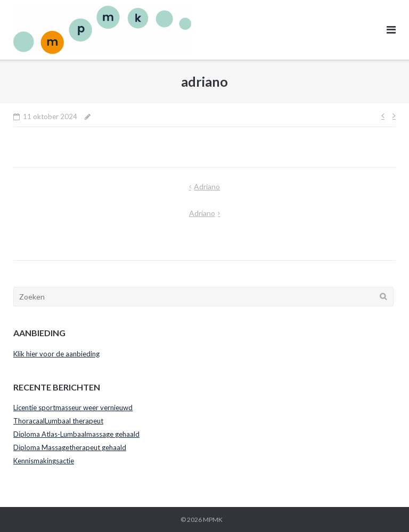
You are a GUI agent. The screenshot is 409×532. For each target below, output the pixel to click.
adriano (207, 186)
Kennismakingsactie (44, 461)
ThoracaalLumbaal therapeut (58, 421)
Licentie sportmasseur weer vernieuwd (73, 408)
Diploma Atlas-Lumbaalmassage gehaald (76, 434)
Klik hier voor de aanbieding (56, 354)
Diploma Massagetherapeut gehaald (70, 447)
